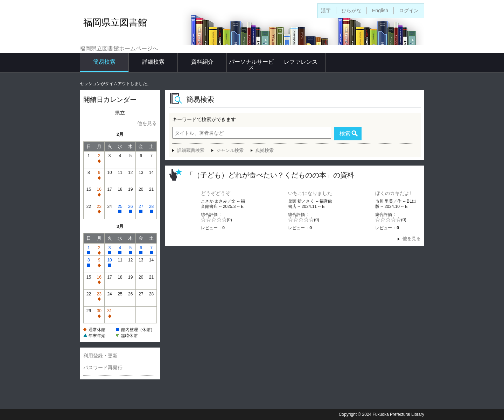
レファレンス (301, 62)
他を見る (147, 123)
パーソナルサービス (251, 65)
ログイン (409, 10)
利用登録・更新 (100, 356)
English (380, 10)
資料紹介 (202, 62)
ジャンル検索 (230, 150)
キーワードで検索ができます (204, 119)
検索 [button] (345, 134)
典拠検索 (265, 150)
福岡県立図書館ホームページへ (119, 48)
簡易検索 (104, 62)
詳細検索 (153, 62)
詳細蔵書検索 (191, 150)
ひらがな (351, 10)
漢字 (326, 10)
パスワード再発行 (103, 367)
